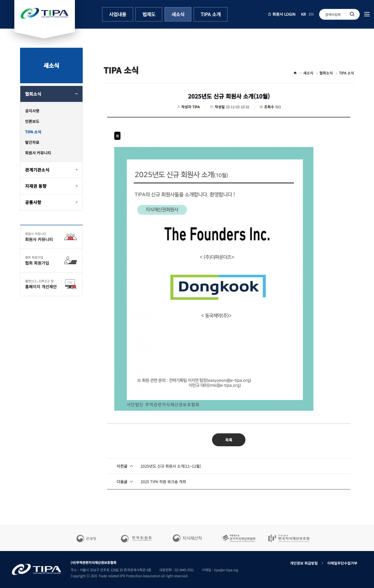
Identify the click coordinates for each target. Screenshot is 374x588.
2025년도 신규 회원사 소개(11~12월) (159, 466)
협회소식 (33, 94)
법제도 (149, 14)
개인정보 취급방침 (304, 563)
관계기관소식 (37, 170)
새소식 (178, 14)
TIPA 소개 (211, 14)
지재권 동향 (36, 186)
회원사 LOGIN (282, 14)
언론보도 (32, 121)
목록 (229, 440)
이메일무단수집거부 (342, 563)
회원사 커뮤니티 (38, 153)
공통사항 (33, 202)
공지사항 (32, 111)
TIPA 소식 (33, 132)
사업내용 (118, 14)
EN (311, 14)
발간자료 (32, 142)
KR (303, 14)
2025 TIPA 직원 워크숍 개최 (151, 482)
